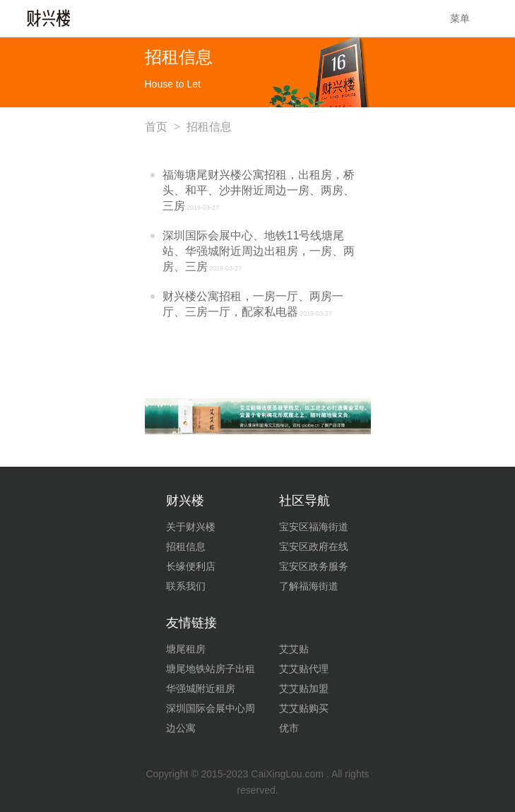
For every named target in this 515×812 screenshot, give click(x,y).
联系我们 (186, 586)
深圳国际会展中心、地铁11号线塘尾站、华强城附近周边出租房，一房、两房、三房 (259, 251)
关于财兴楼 (191, 527)
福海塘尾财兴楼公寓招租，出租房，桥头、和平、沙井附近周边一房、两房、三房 (259, 190)
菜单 (470, 18)
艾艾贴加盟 (304, 688)
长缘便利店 (191, 566)
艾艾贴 (294, 649)
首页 (156, 127)
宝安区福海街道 (314, 527)
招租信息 (186, 547)
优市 (289, 728)
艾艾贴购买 (304, 708)
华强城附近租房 (201, 688)
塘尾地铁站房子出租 (211, 669)
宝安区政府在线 (314, 547)
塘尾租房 (186, 649)
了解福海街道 (309, 586)
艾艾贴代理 (304, 669)
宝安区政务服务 (314, 566)
